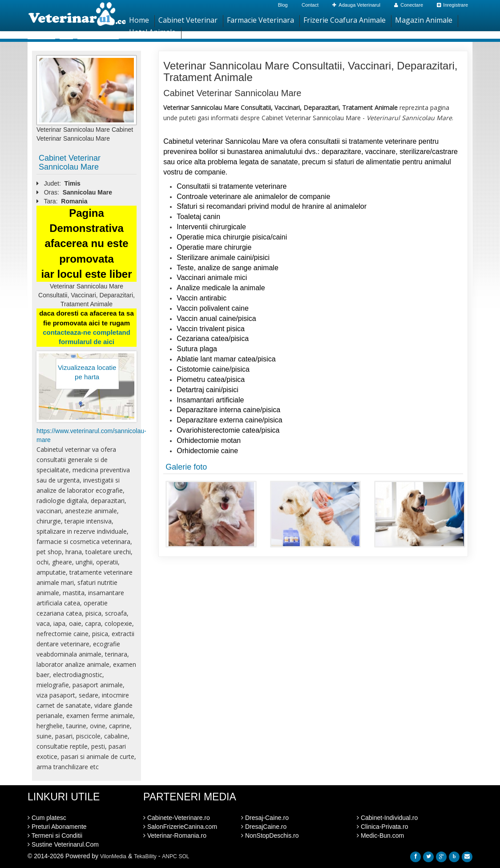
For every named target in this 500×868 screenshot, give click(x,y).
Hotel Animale (152, 32)
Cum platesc (47, 818)
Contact (310, 5)
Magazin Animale (424, 20)
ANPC (169, 856)
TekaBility (145, 856)
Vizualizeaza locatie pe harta (87, 372)
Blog (283, 5)
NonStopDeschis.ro (270, 836)
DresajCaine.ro (264, 827)
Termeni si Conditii (55, 836)
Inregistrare (452, 5)
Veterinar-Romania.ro (175, 836)
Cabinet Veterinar (188, 20)
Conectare (409, 5)
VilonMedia (113, 856)
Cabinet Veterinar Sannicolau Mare (70, 162)
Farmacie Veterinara (260, 20)
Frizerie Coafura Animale (345, 20)
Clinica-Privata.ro (382, 827)
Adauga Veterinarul (356, 5)
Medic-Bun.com (380, 836)
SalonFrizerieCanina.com (180, 827)
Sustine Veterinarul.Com (63, 844)
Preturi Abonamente (57, 827)
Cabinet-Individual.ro (387, 818)
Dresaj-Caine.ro (265, 818)
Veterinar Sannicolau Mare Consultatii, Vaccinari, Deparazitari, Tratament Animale (310, 71)
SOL (184, 856)
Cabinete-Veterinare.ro (177, 818)
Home (139, 20)
